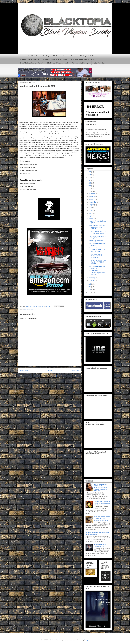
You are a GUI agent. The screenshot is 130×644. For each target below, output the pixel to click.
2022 (90, 183)
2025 (90, 175)
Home (22, 56)
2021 (90, 186)
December (93, 194)
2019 (90, 191)
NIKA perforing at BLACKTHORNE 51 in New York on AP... (97, 250)
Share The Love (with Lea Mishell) (32, 63)
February (92, 278)
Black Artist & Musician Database (65, 56)
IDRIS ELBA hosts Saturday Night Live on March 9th (97, 273)
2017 (90, 287)
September (93, 202)
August (92, 205)
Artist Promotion (99, 63)
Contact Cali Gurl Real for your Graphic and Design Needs (102, 503)
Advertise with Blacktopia (81, 63)
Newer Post (24, 371)
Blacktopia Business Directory (39, 56)
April (91, 216)
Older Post (75, 371)
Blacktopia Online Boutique (29, 59)
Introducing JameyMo (96, 241)
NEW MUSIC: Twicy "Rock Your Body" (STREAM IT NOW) (97, 262)
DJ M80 (26, 309)
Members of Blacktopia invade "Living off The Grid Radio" (97, 533)
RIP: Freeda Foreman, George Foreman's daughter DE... (96, 256)
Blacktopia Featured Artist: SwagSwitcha (97, 237)
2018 (90, 284)
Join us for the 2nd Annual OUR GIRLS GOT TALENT (97, 227)
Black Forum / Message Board (57, 63)
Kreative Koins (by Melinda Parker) (83, 59)
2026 (90, 172)
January (92, 281)
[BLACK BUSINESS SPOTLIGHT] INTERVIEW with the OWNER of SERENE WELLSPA (101, 488)
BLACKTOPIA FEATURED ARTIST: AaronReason (97, 233)
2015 (90, 292)
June (91, 210)
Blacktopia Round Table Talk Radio (55, 59)
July (91, 208)
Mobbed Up (33, 309)
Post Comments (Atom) (53, 376)
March (92, 219)
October (92, 199)
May (91, 213)
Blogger (86, 640)
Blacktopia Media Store (88, 56)
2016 (90, 290)
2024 (90, 178)
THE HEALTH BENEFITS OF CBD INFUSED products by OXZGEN (102, 519)
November (93, 196)
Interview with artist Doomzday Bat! (100, 545)
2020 (90, 189)
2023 (90, 180)
